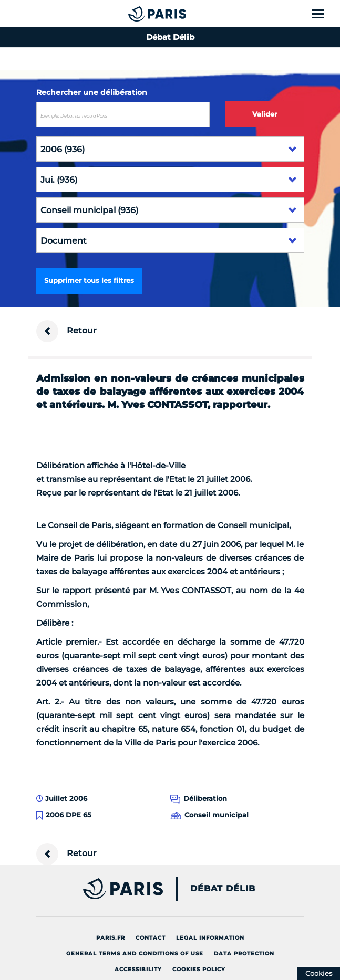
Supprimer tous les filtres (89, 280)
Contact (151, 938)
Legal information (210, 938)
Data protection (244, 953)
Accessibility (138, 969)
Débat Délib (223, 889)
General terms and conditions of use (135, 953)
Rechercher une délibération (92, 92)
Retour (66, 331)
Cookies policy (199, 969)
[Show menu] (324, 14)
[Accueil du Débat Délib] (136, 14)
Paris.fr (111, 938)
